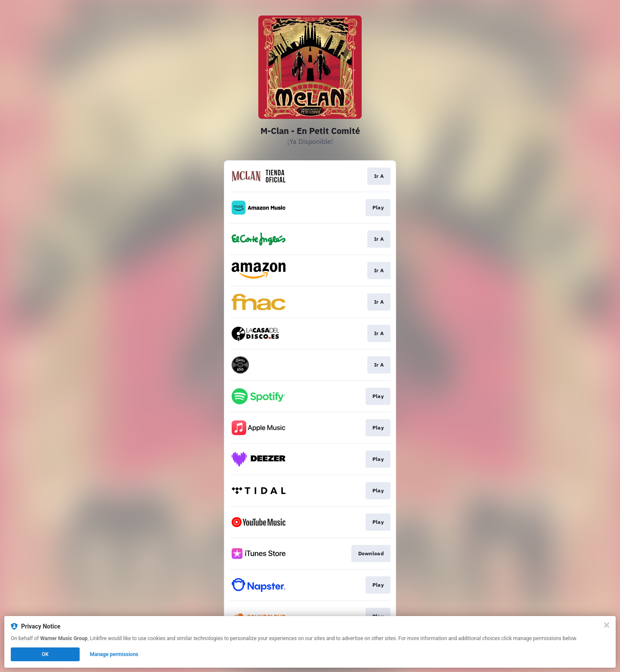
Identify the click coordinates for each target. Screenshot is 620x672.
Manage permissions (114, 654)
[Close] (607, 625)
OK (45, 654)
